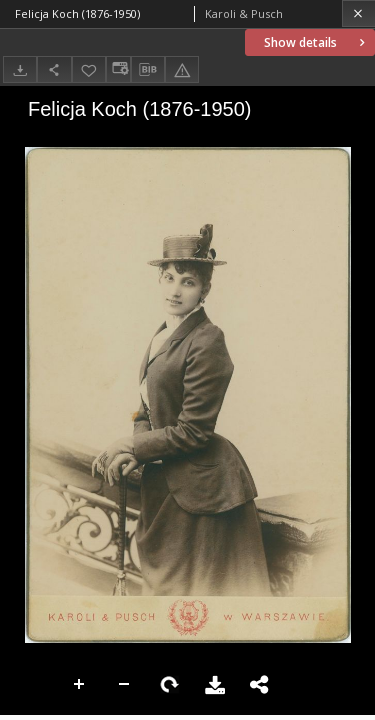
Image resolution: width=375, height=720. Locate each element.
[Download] (20, 69)
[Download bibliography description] (148, 70)
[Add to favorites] (89, 69)
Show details (316, 42)
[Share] (54, 69)
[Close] (358, 13)
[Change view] (118, 69)
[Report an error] (182, 69)
